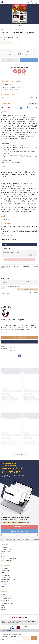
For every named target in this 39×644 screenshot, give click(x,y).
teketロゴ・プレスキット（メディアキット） (11, 586)
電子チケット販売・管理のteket (9, 540)
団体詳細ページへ (19, 342)
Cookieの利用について (6, 599)
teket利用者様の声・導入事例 (8, 580)
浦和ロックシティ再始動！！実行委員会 (13, 320)
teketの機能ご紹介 (5, 575)
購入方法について (34, 104)
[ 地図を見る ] (6, 39)
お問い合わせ (4, 610)
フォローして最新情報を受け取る (20, 337)
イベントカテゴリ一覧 (6, 549)
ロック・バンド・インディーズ (12, 30)
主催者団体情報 (7, 43)
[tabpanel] (19, 14)
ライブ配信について (6, 577)
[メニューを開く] (36, 2)
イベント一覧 (21, 540)
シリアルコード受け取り (7, 560)
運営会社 (3, 605)
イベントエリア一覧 (6, 552)
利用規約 (3, 594)
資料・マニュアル (5, 582)
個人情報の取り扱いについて (8, 601)
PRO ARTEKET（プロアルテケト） (9, 558)
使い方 (3, 554)
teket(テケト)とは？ (6, 568)
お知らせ (3, 607)
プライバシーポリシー (6, 596)
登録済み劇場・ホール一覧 (7, 584)
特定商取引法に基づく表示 (7, 603)
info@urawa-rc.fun (6, 235)
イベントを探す (5, 547)
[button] (2, 642)
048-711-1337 (12, 350)
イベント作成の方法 (6, 571)
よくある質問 (4, 556)
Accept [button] (34, 638)
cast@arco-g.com (13, 347)
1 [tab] (19, 26)
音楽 (2, 30)
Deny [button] (27, 638)
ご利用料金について (6, 573)
